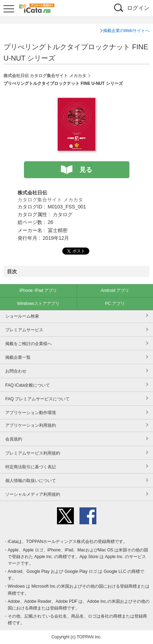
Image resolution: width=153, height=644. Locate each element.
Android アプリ (115, 290)
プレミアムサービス (24, 330)
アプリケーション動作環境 (31, 413)
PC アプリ (115, 304)
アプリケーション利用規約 (31, 425)
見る (86, 170)
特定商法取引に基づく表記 (31, 467)
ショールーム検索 (22, 316)
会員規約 (14, 439)
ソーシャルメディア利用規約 (33, 494)
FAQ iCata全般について (28, 385)
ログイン (138, 8)
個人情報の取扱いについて (31, 481)
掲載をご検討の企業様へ (28, 344)
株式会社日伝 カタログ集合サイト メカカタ (45, 76)
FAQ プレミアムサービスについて (37, 399)
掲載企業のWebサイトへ (126, 31)
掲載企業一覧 (18, 357)
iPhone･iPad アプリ (38, 290)
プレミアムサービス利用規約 (33, 453)
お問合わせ (16, 371)
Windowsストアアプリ (38, 304)
